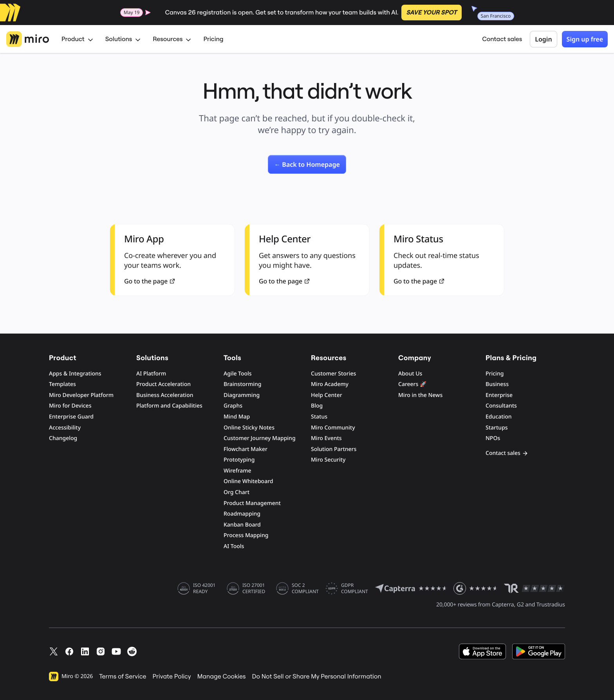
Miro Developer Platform (81, 395)
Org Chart (237, 492)
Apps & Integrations (75, 374)
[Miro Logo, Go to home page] (28, 39)
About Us (410, 374)
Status (319, 417)
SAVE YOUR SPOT (431, 13)
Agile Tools (238, 374)
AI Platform (151, 374)
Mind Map (237, 417)
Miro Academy (330, 384)
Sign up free (585, 39)
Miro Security (328, 460)
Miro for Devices (70, 406)
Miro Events (326, 438)
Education (499, 417)
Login (543, 39)
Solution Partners (334, 449)
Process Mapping (246, 535)
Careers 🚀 (412, 384)
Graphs (233, 406)
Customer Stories (333, 374)
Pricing (213, 39)
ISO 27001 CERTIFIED (254, 588)
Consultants (501, 406)
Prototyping (239, 460)
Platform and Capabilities (169, 406)
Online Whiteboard (248, 481)
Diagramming (242, 395)
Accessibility (65, 428)
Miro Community (333, 428)
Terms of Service (123, 677)
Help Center (327, 395)
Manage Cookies (222, 677)
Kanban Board (242, 525)
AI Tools (234, 546)
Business (497, 384)
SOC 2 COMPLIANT (305, 588)
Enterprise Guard (71, 417)
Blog (317, 406)
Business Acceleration (165, 395)
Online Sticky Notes (249, 428)
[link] (307, 164)
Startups (497, 428)
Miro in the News (420, 395)
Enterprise (499, 395)
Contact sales (502, 39)
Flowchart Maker (246, 449)
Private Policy (172, 677)
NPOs (493, 438)
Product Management (252, 503)
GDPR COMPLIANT (355, 588)
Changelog (63, 438)
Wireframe (237, 471)
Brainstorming (243, 384)
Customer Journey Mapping (260, 438)
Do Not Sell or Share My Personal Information (316, 677)
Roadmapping (242, 514)
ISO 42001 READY (204, 588)
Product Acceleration (163, 384)
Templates (62, 384)
